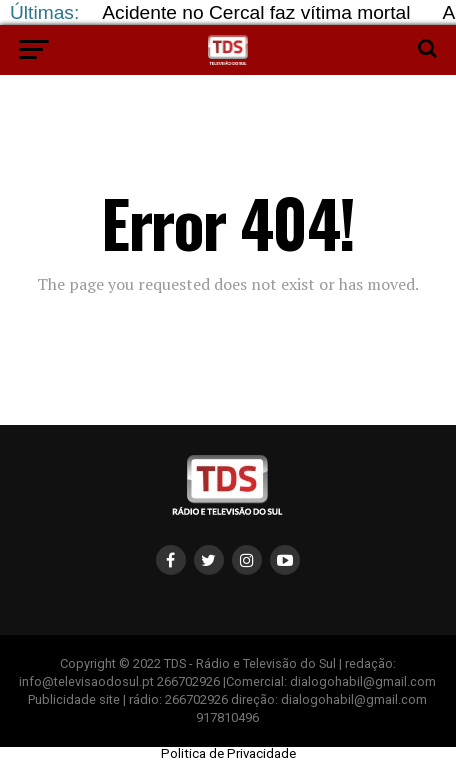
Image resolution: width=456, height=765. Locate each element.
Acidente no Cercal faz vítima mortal (256, 12)
